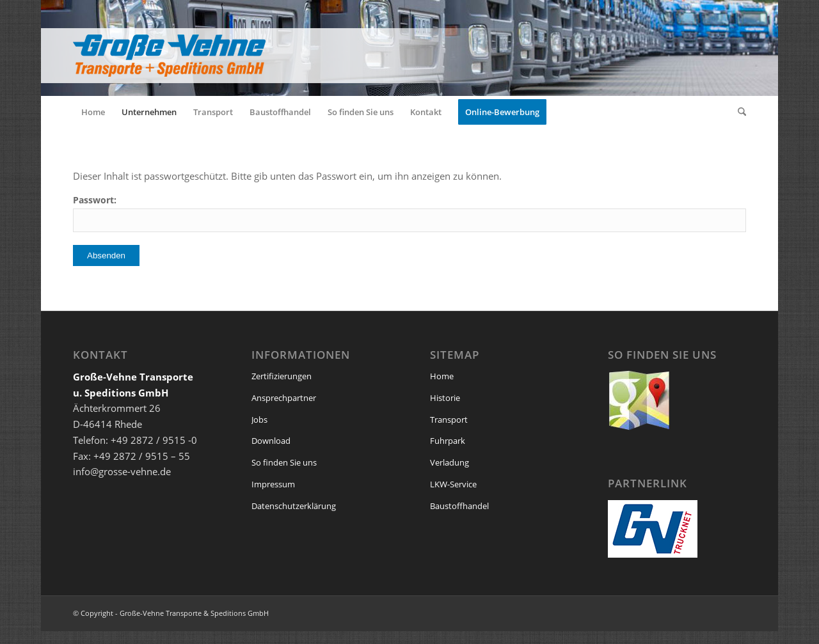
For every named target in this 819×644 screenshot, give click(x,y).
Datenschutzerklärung (294, 506)
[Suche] (738, 112)
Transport (449, 420)
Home (442, 376)
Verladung (449, 462)
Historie (445, 398)
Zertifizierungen (282, 376)
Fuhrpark (448, 441)
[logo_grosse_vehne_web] (297, 48)
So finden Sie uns (284, 462)
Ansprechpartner (284, 398)
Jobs (259, 420)
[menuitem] (93, 112)
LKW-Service (453, 484)
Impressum (273, 484)
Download (271, 441)
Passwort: (409, 213)
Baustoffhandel (459, 506)
